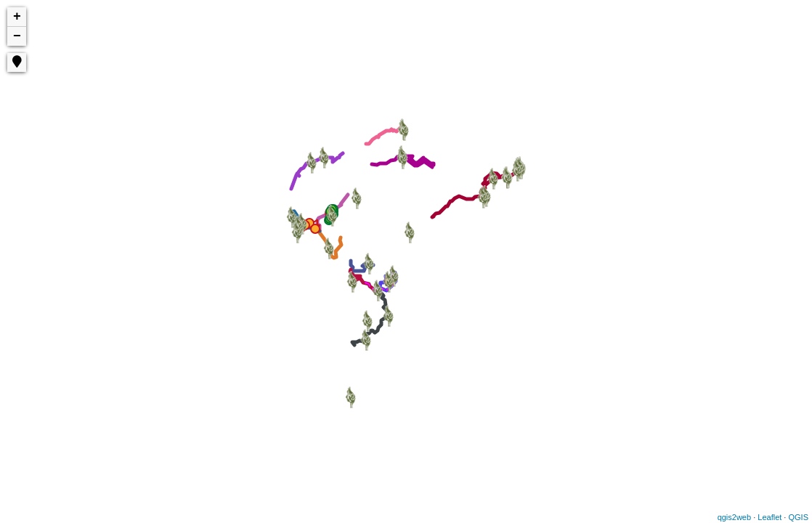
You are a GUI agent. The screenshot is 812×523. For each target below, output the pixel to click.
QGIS (798, 517)
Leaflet (770, 517)
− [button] (17, 36)
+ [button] (17, 17)
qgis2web (734, 517)
